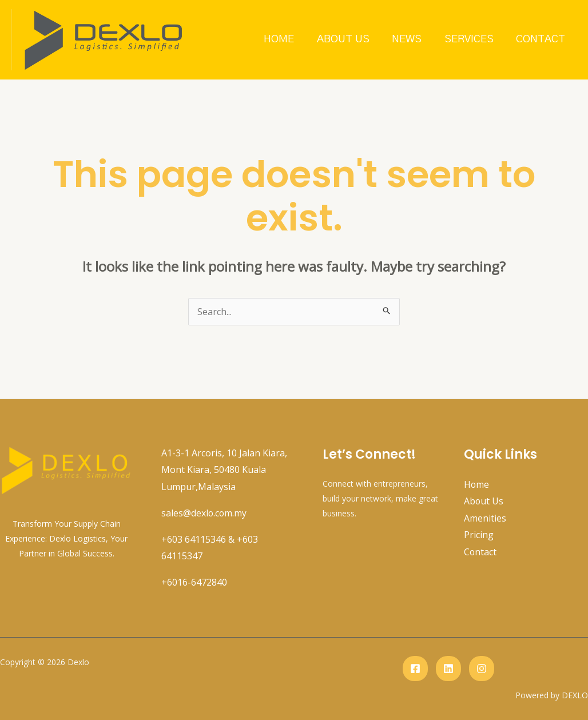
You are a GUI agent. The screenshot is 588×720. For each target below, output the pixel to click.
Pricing (479, 535)
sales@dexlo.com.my (204, 513)
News (409, 39)
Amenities (485, 518)
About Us (346, 39)
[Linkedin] (448, 669)
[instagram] (482, 669)
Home (283, 39)
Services (470, 39)
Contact (541, 39)
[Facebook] (415, 669)
